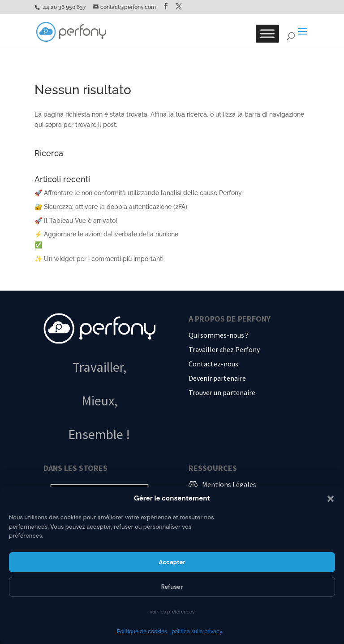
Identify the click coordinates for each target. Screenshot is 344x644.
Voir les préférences (172, 612)
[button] (331, 499)
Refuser (172, 587)
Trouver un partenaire (222, 392)
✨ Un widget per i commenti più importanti (99, 259)
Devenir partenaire (217, 378)
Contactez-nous (213, 364)
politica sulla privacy (197, 631)
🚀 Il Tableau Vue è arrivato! (76, 221)
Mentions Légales (229, 484)
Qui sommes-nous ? (219, 335)
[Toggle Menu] (267, 33)
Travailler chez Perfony (224, 349)
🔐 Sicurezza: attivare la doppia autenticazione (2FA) (111, 207)
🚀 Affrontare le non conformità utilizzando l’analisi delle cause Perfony (138, 193)
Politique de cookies (142, 631)
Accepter (172, 562)
